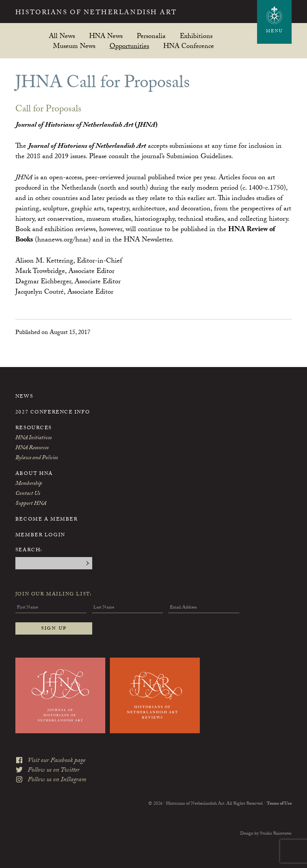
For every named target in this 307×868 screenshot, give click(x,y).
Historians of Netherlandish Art (96, 13)
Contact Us (28, 494)
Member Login (40, 536)
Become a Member (46, 520)
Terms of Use (279, 804)
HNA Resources (32, 448)
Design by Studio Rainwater (266, 834)
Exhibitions (196, 36)
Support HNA (31, 504)
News (24, 397)
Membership (29, 484)
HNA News (106, 36)
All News (62, 36)
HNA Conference (189, 46)
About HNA (34, 474)
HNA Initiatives (33, 438)
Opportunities (129, 46)
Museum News (74, 46)
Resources (34, 428)
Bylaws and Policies (37, 458)
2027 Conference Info (53, 413)
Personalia (151, 36)
